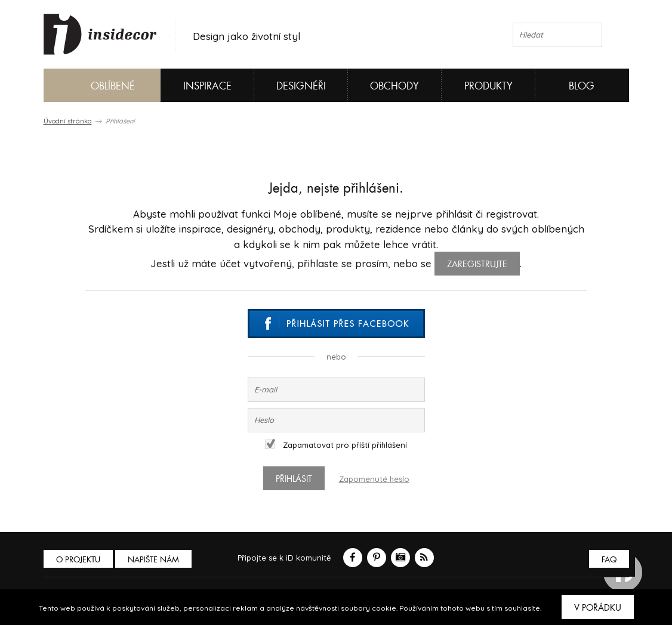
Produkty (488, 86)
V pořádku (598, 608)
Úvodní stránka (68, 121)
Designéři (301, 86)
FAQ (609, 560)
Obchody (394, 86)
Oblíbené (93, 85)
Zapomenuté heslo (374, 479)
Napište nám (153, 560)
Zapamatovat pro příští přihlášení (336, 445)
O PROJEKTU (78, 560)
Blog (582, 86)
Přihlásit (294, 479)
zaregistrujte (477, 264)
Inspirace (207, 86)
